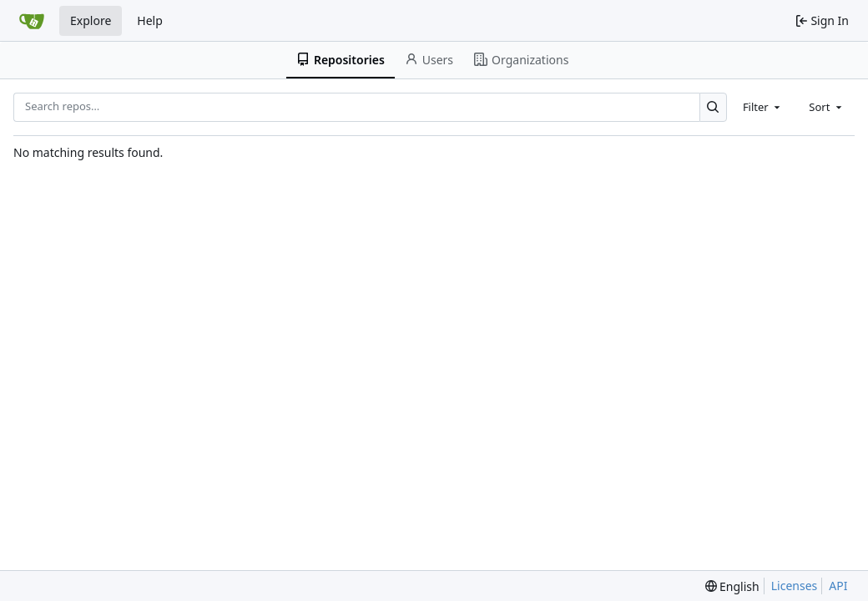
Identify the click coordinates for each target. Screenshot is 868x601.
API (838, 586)
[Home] (32, 21)
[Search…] (713, 107)
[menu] (732, 586)
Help (150, 20)
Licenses (795, 586)
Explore (91, 20)
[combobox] (763, 107)
